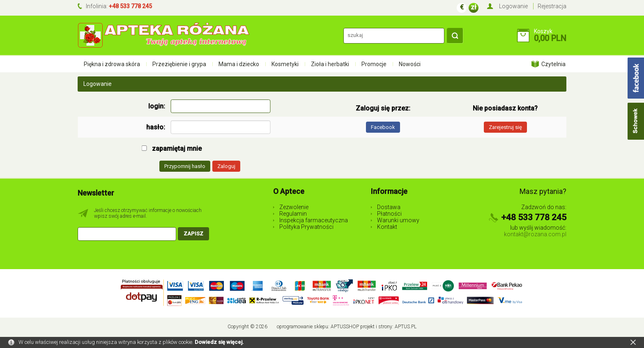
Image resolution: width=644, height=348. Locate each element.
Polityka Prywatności (306, 227)
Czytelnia (553, 64)
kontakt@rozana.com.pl (535, 234)
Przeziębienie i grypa (179, 64)
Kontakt (387, 227)
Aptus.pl (406, 327)
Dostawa (389, 207)
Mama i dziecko (239, 64)
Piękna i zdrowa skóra (112, 64)
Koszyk (543, 31)
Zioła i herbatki (330, 64)
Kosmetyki (285, 64)
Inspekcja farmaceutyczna (314, 220)
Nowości (410, 64)
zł (474, 7)
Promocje (374, 64)
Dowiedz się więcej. (219, 342)
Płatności (389, 214)
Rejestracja (552, 6)
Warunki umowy (398, 220)
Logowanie (513, 6)
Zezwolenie (294, 207)
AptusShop (345, 327)
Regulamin (293, 214)
